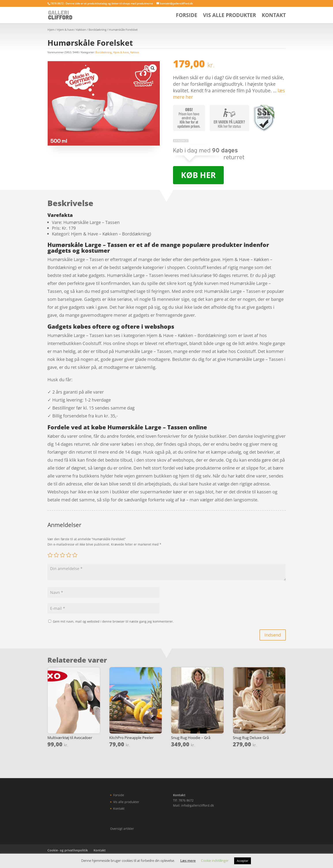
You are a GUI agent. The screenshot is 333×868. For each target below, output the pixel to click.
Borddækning (97, 30)
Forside (187, 16)
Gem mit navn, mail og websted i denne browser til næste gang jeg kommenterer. (113, 621)
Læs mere (188, 860)
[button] (153, 68)
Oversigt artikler (122, 829)
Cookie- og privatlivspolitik (68, 850)
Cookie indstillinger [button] (215, 860)
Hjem (51, 30)
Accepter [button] (243, 861)
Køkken (81, 30)
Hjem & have (65, 30)
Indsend (273, 635)
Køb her (198, 175)
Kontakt (274, 16)
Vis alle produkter (230, 16)
